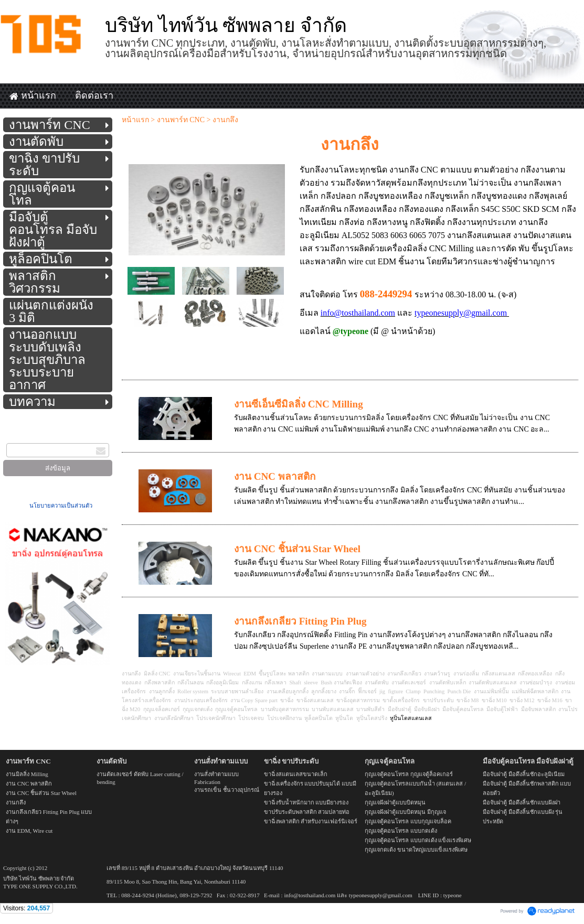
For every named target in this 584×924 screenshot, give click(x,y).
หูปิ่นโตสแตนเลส (411, 718)
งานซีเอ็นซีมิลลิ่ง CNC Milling (299, 404)
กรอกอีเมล (23, 437)
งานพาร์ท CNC (181, 120)
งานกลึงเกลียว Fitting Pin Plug (300, 621)
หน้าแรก (135, 120)
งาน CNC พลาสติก (275, 476)
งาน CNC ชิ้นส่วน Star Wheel (297, 549)
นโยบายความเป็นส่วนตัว (61, 506)
